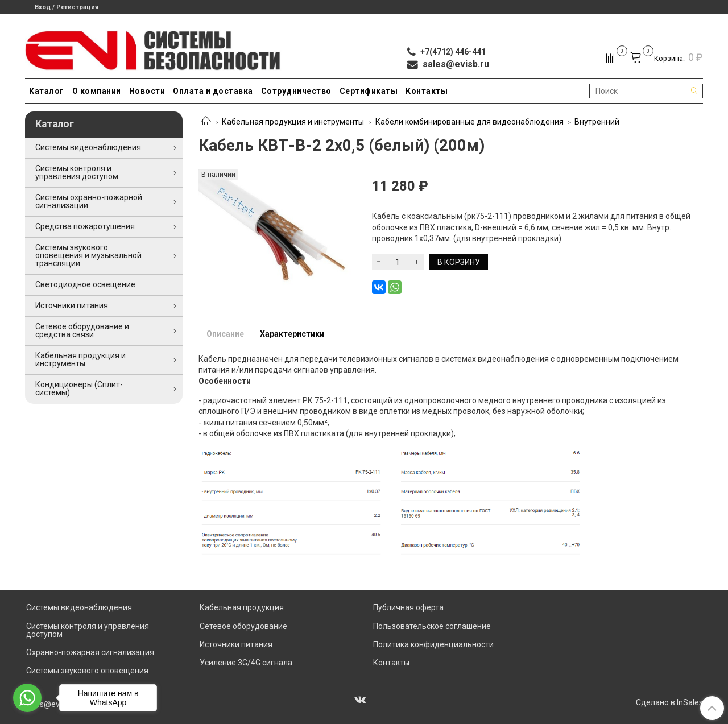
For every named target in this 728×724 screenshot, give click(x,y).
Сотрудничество (296, 91)
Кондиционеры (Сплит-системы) (79, 388)
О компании (97, 91)
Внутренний (597, 122)
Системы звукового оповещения (87, 671)
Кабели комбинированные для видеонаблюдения (470, 122)
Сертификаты (369, 91)
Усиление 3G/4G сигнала (246, 663)
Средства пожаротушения (85, 226)
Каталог (47, 91)
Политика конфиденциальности (433, 644)
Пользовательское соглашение (432, 626)
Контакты (427, 91)
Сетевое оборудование (243, 626)
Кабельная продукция (242, 607)
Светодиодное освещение (85, 284)
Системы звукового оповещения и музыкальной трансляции (88, 255)
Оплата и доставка (213, 91)
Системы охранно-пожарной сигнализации (89, 201)
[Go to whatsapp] (27, 698)
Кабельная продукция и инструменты (293, 122)
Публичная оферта (408, 607)
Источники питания (72, 305)
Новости (147, 91)
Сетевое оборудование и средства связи (82, 330)
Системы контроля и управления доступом (77, 172)
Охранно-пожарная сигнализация (90, 652)
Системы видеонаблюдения (88, 147)
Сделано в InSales (669, 702)
